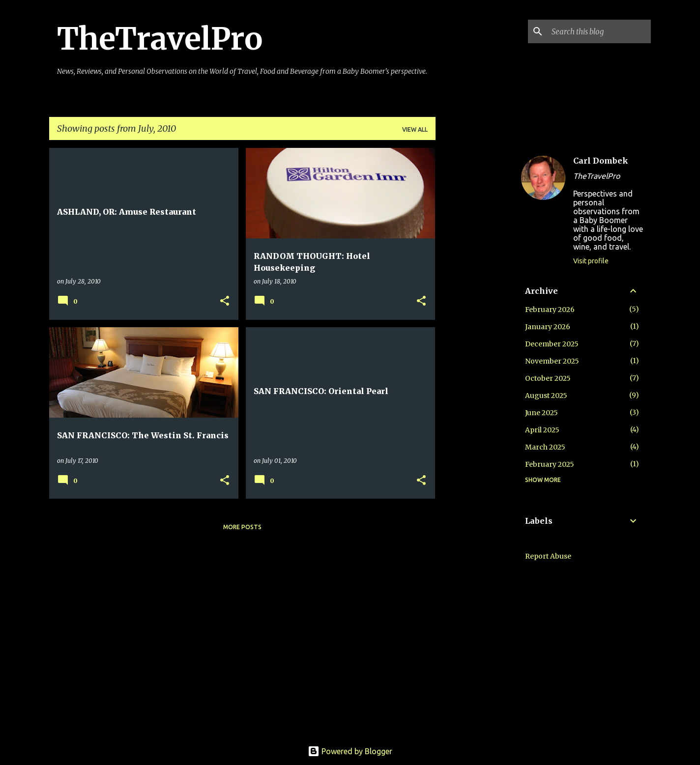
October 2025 (548, 378)
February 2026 (550, 310)
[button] (225, 301)
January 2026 (548, 327)
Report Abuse (548, 556)
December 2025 (552, 344)
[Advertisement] (474, 295)
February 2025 (550, 464)
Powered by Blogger (350, 751)
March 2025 (545, 447)
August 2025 (546, 396)
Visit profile (591, 261)
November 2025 (552, 361)
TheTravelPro (160, 39)
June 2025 (541, 413)
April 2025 (542, 430)
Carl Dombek (601, 161)
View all (415, 129)
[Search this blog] (599, 31)
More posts (242, 527)
